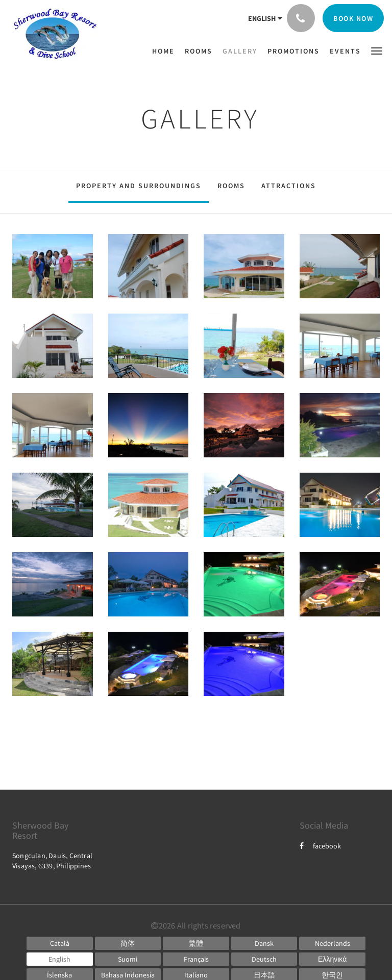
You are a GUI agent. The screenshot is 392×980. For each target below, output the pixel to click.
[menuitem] (166, 51)
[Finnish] (128, 959)
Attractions (289, 186)
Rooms (231, 186)
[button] (377, 50)
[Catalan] (60, 943)
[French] (196, 959)
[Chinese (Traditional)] (196, 943)
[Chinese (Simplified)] (128, 943)
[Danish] (264, 943)
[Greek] (332, 959)
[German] (264, 959)
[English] (60, 959)
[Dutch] (332, 943)
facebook (320, 846)
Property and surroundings (139, 186)
